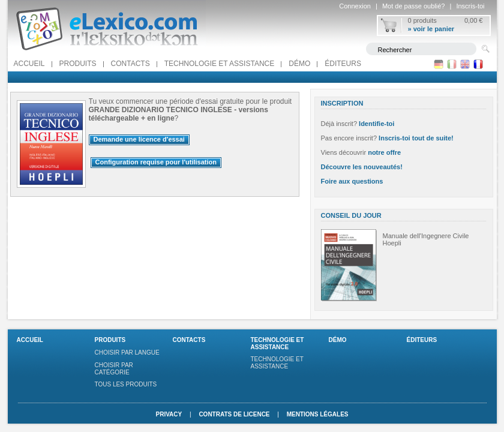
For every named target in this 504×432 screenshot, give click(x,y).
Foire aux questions (352, 181)
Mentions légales (318, 414)
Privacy (169, 414)
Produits (78, 64)
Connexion (355, 6)
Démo (299, 64)
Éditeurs (343, 64)
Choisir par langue (127, 352)
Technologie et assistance (220, 64)
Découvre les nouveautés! (362, 167)
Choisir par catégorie (114, 369)
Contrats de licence (234, 414)
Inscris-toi (470, 6)
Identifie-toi (376, 124)
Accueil (29, 64)
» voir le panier (431, 29)
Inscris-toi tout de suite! (416, 138)
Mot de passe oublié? (414, 6)
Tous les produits (126, 384)
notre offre (384, 152)
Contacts (130, 64)
